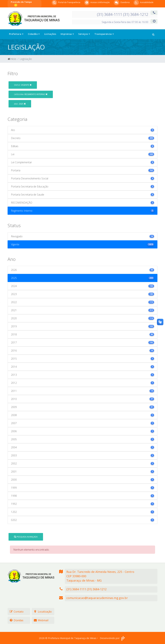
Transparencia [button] (104, 34)
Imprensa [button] (67, 34)
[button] (153, 34)
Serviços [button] (84, 34)
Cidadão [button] (34, 34)
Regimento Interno (31, 94)
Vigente (23, 85)
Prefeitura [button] (16, 34)
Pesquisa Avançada (26, 537)
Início (12, 59)
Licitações (50, 34)
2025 (20, 104)
